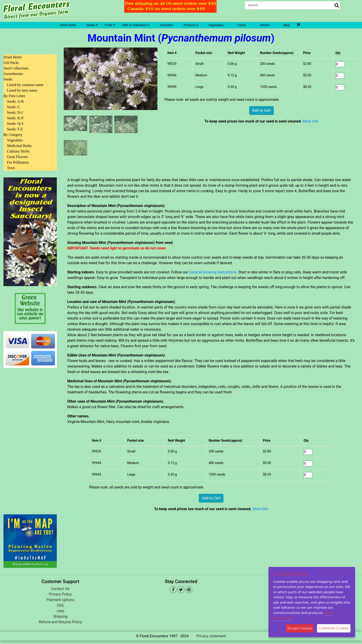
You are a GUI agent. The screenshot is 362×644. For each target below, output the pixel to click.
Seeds (92, 25)
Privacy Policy (60, 594)
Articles (265, 25)
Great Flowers (17, 157)
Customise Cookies (334, 628)
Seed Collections (16, 68)
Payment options (60, 600)
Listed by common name (25, 85)
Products (191, 25)
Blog (287, 25)
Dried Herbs (68, 25)
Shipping (60, 616)
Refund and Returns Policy (60, 622)
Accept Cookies (300, 628)
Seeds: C (13, 107)
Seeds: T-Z (15, 129)
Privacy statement (211, 636)
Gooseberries (13, 74)
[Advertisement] (30, 438)
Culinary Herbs (18, 151)
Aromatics (166, 25)
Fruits (110, 25)
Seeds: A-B (15, 101)
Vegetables (216, 25)
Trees (11, 168)
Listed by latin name (22, 90)
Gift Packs (11, 63)
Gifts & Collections (136, 25)
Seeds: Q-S (15, 124)
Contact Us (60, 589)
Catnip (242, 25)
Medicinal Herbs (19, 146)
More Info (311, 121)
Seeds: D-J (15, 112)
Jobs (60, 611)
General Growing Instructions (213, 272)
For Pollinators (18, 162)
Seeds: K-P (15, 118)
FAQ (60, 605)
